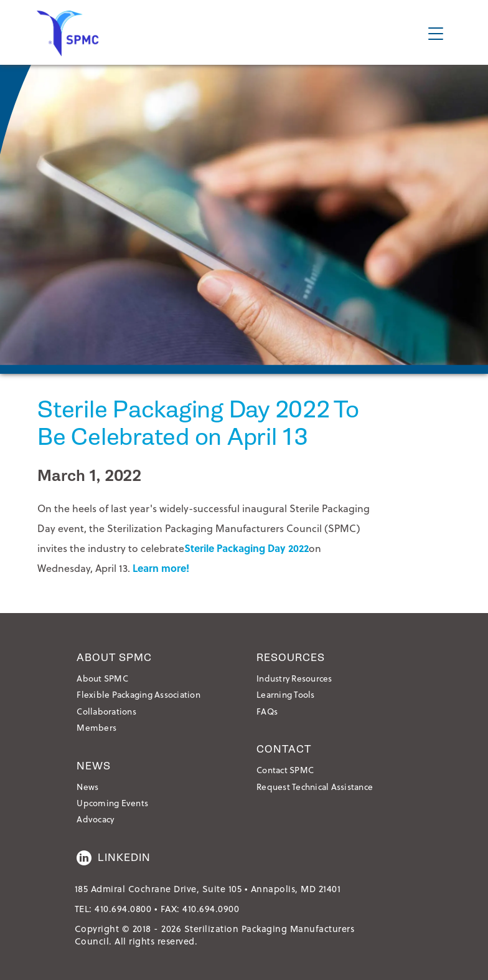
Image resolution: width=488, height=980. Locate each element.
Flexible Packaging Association (138, 694)
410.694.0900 (211, 909)
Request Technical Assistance (315, 787)
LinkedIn (114, 858)
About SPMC (102, 678)
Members (96, 727)
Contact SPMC (285, 770)
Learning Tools (286, 694)
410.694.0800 (123, 909)
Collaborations (106, 711)
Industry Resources (294, 678)
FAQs (267, 711)
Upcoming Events (112, 803)
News (87, 787)
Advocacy (95, 819)
